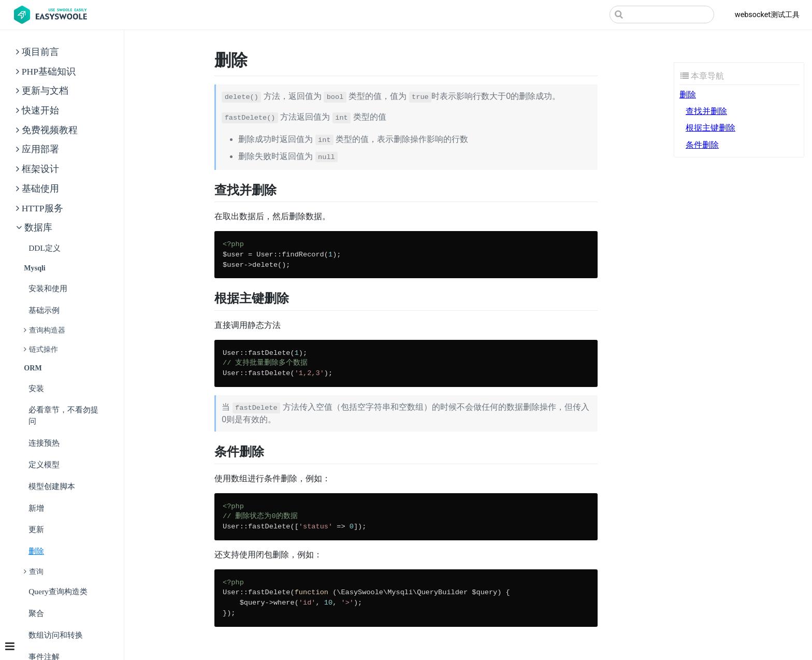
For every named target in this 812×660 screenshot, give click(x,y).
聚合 (36, 613)
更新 (36, 529)
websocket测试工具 (767, 15)
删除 (36, 551)
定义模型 (44, 464)
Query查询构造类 (58, 591)
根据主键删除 (711, 128)
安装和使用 (48, 288)
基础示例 (44, 310)
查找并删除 (706, 111)
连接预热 (44, 443)
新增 (36, 508)
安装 (36, 388)
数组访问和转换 (56, 635)
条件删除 (702, 145)
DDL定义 (45, 248)
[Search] (662, 15)
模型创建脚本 (52, 486)
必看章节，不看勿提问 (63, 415)
